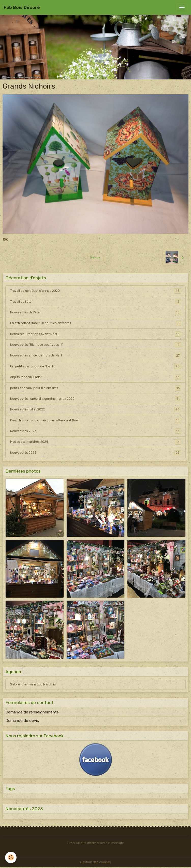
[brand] (22, 7)
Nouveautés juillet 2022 (96, 409)
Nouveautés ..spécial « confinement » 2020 (96, 399)
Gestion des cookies (96, 862)
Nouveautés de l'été (96, 312)
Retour (95, 257)
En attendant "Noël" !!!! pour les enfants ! (96, 323)
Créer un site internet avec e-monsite (96, 843)
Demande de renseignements (32, 712)
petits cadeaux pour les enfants (96, 388)
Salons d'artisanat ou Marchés (33, 684)
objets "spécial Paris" (96, 377)
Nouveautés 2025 (96, 453)
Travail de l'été (96, 302)
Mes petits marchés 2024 (96, 442)
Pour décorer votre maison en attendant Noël (96, 420)
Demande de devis (22, 721)
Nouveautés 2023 (96, 431)
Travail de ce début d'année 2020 (96, 291)
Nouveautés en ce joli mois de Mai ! (96, 355)
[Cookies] (11, 857)
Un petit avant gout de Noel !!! (96, 366)
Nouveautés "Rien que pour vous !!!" (96, 345)
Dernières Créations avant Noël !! (96, 334)
